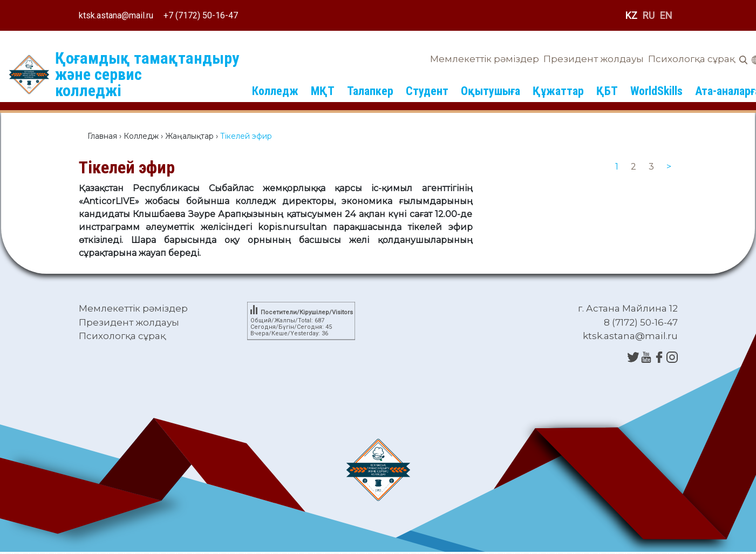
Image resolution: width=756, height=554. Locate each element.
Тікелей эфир (127, 167)
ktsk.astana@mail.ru (116, 15)
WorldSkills (656, 91)
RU (649, 15)
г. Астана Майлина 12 (628, 308)
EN (666, 15)
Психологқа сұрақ (692, 59)
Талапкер (370, 91)
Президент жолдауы (594, 59)
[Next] (669, 167)
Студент (427, 91)
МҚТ (323, 91)
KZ (631, 15)
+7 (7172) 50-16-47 (201, 15)
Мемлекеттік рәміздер (485, 59)
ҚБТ (607, 91)
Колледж (275, 91)
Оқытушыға (491, 91)
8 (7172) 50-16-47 (641, 322)
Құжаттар (558, 91)
